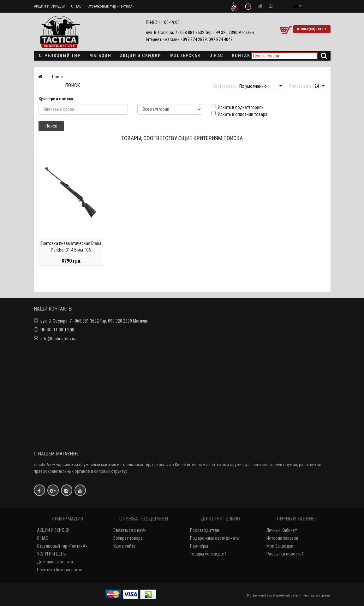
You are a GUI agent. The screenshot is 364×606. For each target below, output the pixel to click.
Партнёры (199, 546)
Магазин (100, 56)
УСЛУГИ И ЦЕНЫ (52, 554)
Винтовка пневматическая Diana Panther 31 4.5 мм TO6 (71, 247)
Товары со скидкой (208, 554)
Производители (205, 530)
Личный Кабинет (282, 530)
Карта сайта (124, 546)
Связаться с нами (130, 530)
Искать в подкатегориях (237, 107)
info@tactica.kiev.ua (58, 339)
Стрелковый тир (60, 56)
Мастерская (185, 56)
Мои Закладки (280, 546)
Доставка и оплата (55, 562)
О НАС (76, 6)
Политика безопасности (60, 570)
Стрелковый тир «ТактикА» (111, 6)
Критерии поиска (56, 99)
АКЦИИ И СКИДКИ (50, 6)
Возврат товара (128, 538)
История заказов (282, 538)
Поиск (58, 77)
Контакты (245, 56)
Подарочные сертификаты (215, 538)
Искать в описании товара (239, 114)
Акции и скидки (141, 56)
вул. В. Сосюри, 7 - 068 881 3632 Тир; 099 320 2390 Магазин (94, 321)
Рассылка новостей (285, 554)
